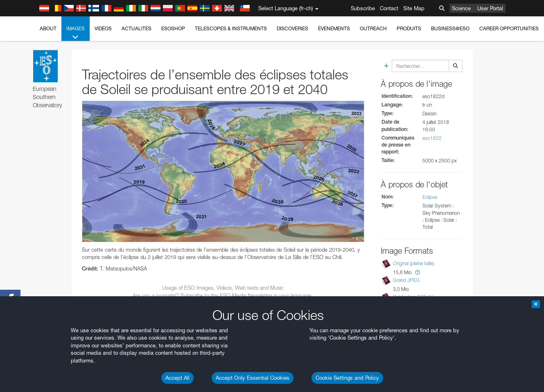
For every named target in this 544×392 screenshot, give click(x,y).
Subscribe (363, 8)
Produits (409, 28)
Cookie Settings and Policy (347, 378)
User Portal (490, 8)
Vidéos (103, 28)
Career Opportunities (509, 28)
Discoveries (292, 28)
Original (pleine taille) (414, 263)
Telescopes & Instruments (231, 28)
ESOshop (173, 28)
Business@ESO (450, 28)
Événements (334, 28)
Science (461, 8)
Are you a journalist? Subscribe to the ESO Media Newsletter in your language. (223, 295)
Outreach (373, 28)
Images (76, 33)
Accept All (177, 378)
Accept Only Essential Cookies (253, 378)
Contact (389, 8)
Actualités (137, 28)
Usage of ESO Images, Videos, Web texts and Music (223, 288)
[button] (418, 272)
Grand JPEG (406, 280)
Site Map (414, 8)
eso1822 (432, 138)
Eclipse (430, 197)
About (48, 28)
